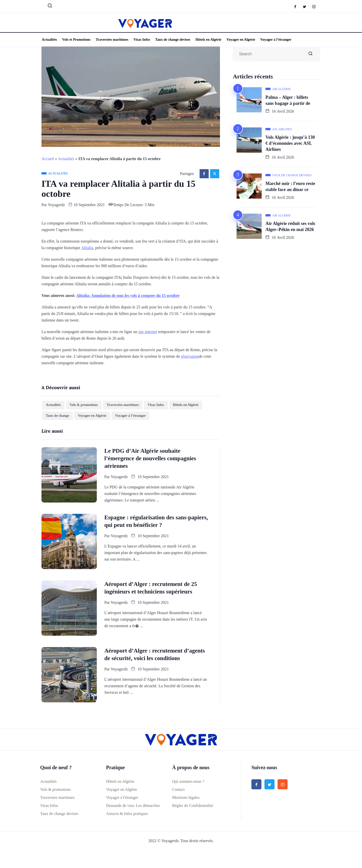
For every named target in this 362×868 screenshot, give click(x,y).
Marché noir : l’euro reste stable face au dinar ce (290, 187)
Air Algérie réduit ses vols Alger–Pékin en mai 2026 (290, 226)
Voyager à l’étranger (273, 40)
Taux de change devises (171, 40)
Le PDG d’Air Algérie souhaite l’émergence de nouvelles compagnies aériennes (150, 458)
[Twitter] (307, 6)
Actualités (49, 40)
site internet (148, 332)
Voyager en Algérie (238, 40)
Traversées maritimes (111, 40)
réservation (190, 356)
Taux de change (57, 416)
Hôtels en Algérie (206, 40)
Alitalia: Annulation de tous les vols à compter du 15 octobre (128, 295)
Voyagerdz (56, 205)
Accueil (48, 159)
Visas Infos (140, 40)
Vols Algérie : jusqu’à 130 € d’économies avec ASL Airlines (290, 143)
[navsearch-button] (48, 7)
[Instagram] (316, 6)
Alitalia (87, 248)
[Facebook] (298, 6)
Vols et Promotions (76, 40)
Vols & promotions (84, 405)
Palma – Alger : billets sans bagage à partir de (288, 100)
